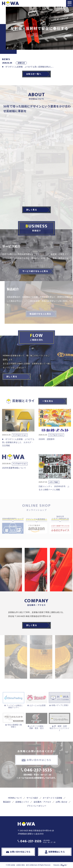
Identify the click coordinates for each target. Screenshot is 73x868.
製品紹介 (7, 802)
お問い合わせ (61, 802)
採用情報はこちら (57, 852)
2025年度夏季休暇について (14, 473)
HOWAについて (15, 798)
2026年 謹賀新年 (48, 445)
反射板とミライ (22, 802)
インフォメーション (20, 440)
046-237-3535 (38, 770)
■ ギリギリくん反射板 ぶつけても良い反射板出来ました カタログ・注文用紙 (18, 448)
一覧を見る (48, 406)
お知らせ (55, 63)
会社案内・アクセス (42, 802)
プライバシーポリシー (36, 806)
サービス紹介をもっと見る (33, 271)
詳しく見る (32, 210)
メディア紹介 (54, 488)
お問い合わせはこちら (39, 760)
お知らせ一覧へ (34, 74)
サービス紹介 (32, 798)
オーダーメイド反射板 (52, 798)
